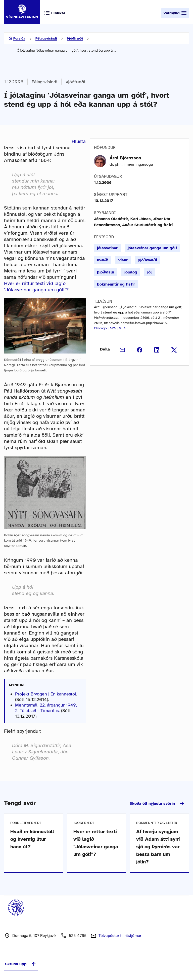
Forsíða (19, 38)
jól (150, 272)
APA (113, 328)
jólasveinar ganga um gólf (152, 248)
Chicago (100, 328)
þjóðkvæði (147, 260)
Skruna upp (21, 964)
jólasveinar (107, 248)
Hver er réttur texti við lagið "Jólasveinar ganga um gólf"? (36, 287)
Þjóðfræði (75, 38)
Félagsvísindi (46, 38)
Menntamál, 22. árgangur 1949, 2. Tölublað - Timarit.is (46, 708)
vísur (123, 260)
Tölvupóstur (120, 936)
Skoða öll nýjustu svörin (157, 803)
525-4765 (78, 936)
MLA (122, 328)
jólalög (131, 272)
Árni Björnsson (125, 158)
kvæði (103, 260)
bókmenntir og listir (116, 284)
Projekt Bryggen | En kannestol (46, 694)
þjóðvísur (106, 272)
